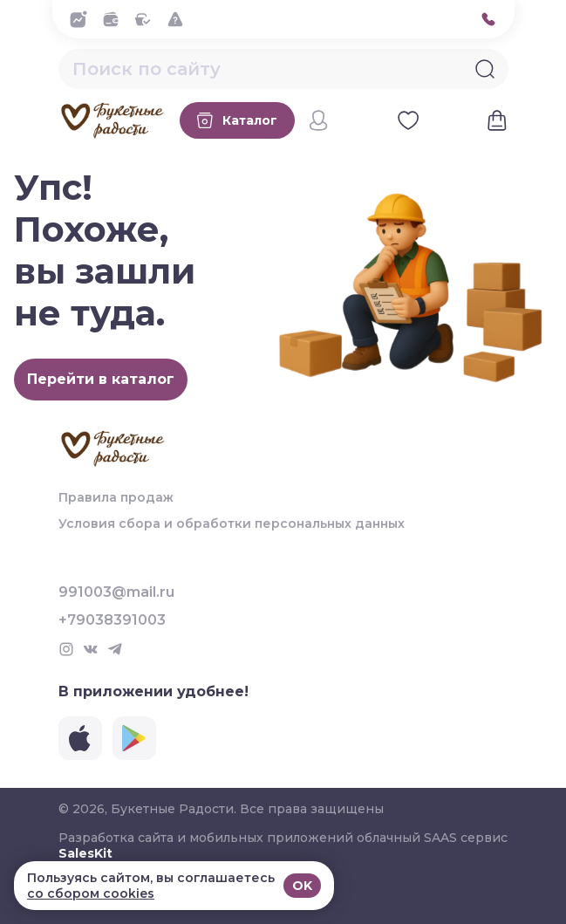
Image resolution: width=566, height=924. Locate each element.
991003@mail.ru (116, 592)
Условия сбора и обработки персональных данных (232, 524)
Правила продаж (116, 497)
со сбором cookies (91, 893)
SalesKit (85, 853)
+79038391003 (112, 620)
